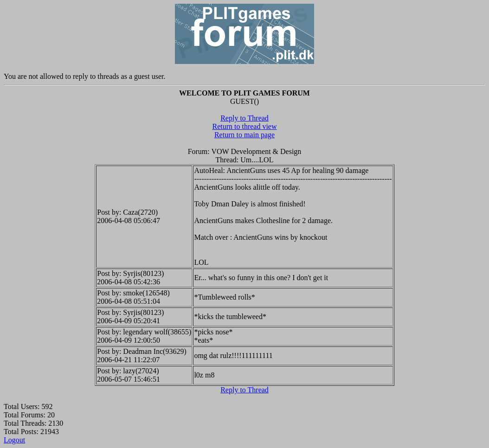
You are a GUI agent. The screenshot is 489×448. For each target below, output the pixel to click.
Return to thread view (244, 126)
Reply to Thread (244, 118)
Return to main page (244, 135)
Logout (14, 440)
